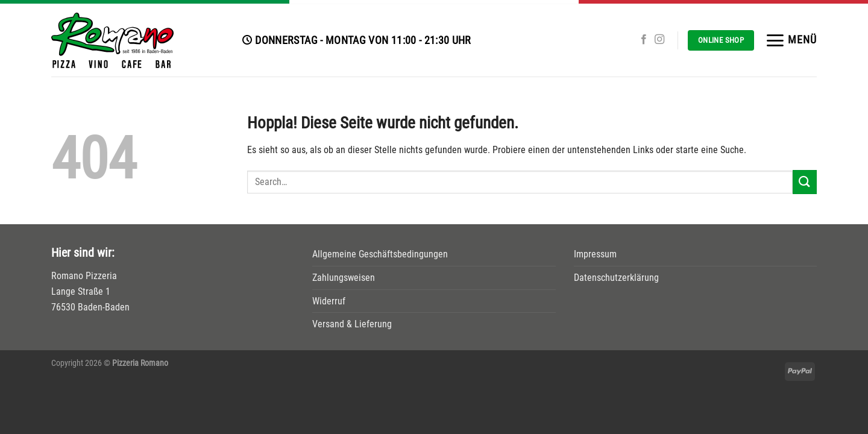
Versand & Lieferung (352, 324)
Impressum (595, 254)
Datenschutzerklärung (616, 278)
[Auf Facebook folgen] (644, 40)
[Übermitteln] (805, 182)
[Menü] (791, 40)
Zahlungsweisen (344, 278)
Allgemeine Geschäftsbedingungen (380, 254)
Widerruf (329, 301)
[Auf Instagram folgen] (659, 40)
